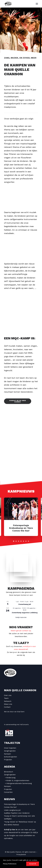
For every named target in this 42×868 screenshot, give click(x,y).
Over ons (8, 695)
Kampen (7, 754)
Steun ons (8, 704)
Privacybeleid (21, 855)
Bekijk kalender (21, 617)
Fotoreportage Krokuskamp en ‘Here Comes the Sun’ (21, 528)
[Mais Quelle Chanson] (8, 4)
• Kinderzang (10, 778)
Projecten (8, 760)
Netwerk (8, 701)
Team (6, 698)
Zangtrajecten (10, 751)
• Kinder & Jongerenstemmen (17, 781)
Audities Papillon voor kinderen (17, 813)
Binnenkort (9, 772)
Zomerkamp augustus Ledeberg (25, 613)
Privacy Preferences (10, 864)
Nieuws (9, 799)
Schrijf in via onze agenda (18, 401)
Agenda (10, 767)
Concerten (8, 792)
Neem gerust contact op (21, 631)
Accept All (33, 864)
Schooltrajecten (10, 757)
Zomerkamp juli (25, 604)
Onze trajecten (10, 748)
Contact (7, 707)
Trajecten (12, 743)
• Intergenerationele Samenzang (18, 783)
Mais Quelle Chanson (20, 690)
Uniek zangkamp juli (12, 810)
